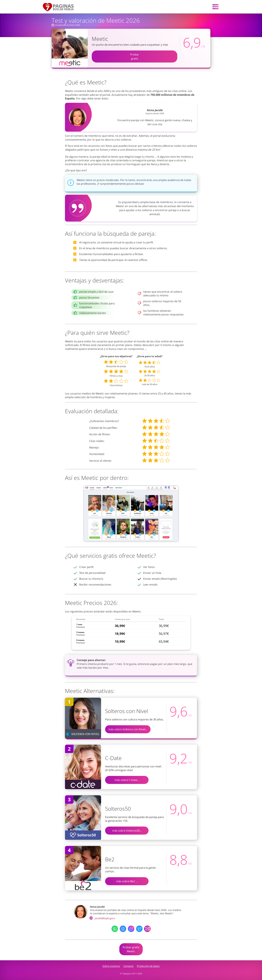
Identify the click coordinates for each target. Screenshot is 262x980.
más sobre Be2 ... (127, 881)
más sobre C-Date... (127, 780)
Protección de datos (148, 966)
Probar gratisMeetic (131, 949)
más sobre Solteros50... (127, 831)
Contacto (128, 966)
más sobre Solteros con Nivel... (128, 729)
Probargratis (135, 56)
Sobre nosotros (111, 966)
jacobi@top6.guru (103, 918)
